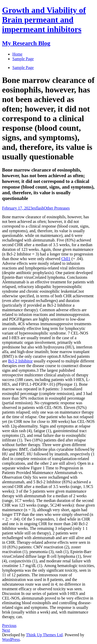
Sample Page (23, 68)
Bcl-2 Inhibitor (21, 361)
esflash (38, 208)
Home (17, 54)
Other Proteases (57, 208)
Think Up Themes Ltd (44, 635)
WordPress (11, 639)
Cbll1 (66, 259)
